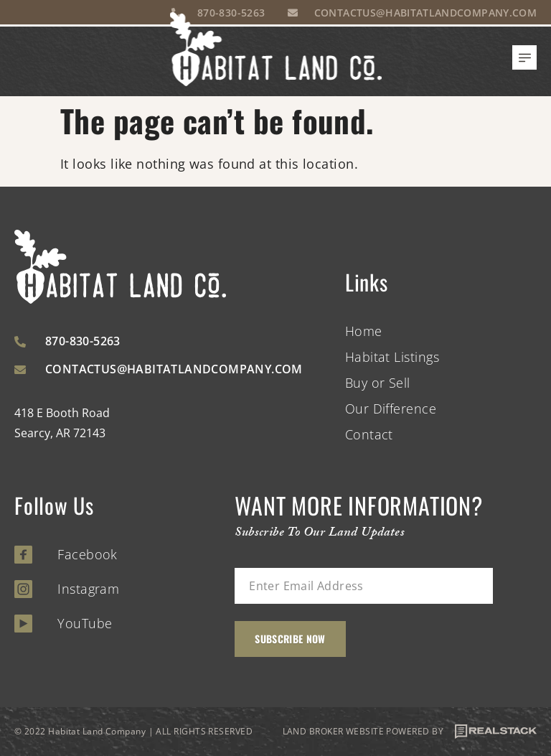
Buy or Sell (378, 383)
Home (364, 331)
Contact (369, 434)
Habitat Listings (392, 357)
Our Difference (391, 409)
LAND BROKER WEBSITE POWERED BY (410, 732)
